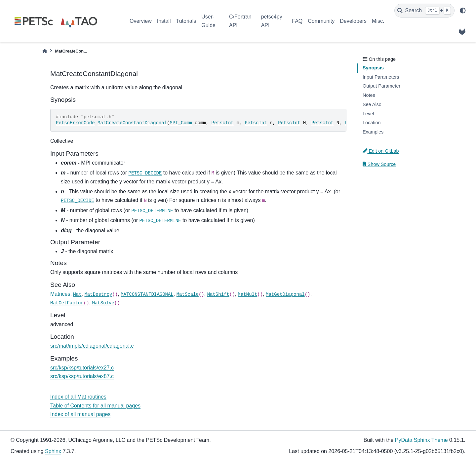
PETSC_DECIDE (145, 173)
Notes (369, 95)
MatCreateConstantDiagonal (132, 123)
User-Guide (208, 21)
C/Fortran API (240, 21)
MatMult (248, 294)
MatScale (188, 294)
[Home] (45, 51)
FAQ (297, 21)
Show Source (379, 164)
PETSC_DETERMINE (152, 211)
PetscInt (223, 123)
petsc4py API (272, 21)
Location (372, 123)
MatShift (218, 294)
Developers (353, 21)
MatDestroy (98, 294)
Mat (77, 294)
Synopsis (373, 68)
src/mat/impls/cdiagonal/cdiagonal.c (92, 346)
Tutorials (186, 21)
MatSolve (103, 303)
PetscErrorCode (75, 123)
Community (321, 21)
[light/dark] (463, 11)
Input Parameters (381, 77)
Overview (141, 21)
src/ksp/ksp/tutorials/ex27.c (82, 368)
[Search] (424, 11)
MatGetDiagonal (285, 294)
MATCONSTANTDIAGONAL (147, 294)
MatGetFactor (67, 303)
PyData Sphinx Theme (421, 440)
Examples (373, 132)
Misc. (378, 21)
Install (164, 21)
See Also (372, 104)
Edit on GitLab (381, 151)
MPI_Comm (181, 123)
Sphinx (53, 451)
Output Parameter (381, 86)
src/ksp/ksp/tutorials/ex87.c (82, 376)
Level (368, 114)
